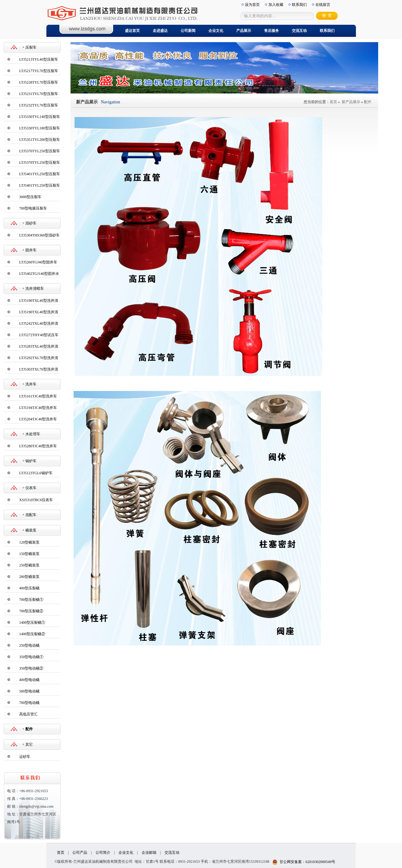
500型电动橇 (29, 691)
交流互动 (299, 31)
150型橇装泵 (29, 554)
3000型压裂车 (30, 197)
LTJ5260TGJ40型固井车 (38, 262)
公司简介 (103, 853)
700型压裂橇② (31, 611)
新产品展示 (351, 102)
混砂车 (31, 223)
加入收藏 (276, 5)
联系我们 (327, 31)
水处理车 (33, 434)
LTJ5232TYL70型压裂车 (39, 105)
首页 (333, 102)
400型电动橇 (29, 680)
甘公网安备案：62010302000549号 (304, 862)
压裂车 (31, 47)
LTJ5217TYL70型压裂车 (39, 71)
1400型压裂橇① (32, 623)
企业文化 (216, 31)
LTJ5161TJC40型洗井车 (38, 396)
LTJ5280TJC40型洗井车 (38, 446)
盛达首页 (132, 31)
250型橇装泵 (29, 565)
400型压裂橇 (29, 588)
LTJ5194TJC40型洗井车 (38, 408)
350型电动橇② (31, 668)
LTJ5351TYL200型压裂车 (40, 140)
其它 (29, 744)
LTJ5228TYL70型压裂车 (39, 82)
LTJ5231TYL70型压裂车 (39, 94)
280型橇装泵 (29, 577)
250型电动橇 (29, 645)
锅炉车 (31, 461)
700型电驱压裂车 (33, 208)
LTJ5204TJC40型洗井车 (38, 419)
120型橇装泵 (29, 542)
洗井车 (31, 384)
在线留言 (323, 5)
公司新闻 (188, 31)
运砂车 (25, 757)
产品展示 (244, 31)
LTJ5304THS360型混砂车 (39, 235)
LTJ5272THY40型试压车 (39, 335)
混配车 (31, 515)
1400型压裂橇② (32, 634)
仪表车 (31, 488)
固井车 (31, 250)
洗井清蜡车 (35, 289)
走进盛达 (160, 31)
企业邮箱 (149, 853)
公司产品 (80, 853)
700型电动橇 (29, 703)
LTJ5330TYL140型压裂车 (40, 117)
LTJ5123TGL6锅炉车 (36, 473)
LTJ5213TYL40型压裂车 (39, 59)
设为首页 (252, 5)
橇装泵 (31, 530)
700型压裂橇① (31, 600)
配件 (368, 102)
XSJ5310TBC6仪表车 (36, 500)
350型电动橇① (31, 657)
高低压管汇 (28, 714)
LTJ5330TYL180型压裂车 (40, 128)
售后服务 (272, 31)
